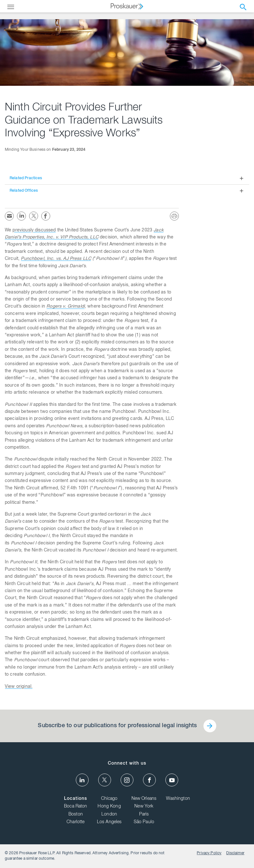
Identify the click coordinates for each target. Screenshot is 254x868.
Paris (144, 815)
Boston (76, 815)
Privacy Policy (209, 853)
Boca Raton (76, 807)
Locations (75, 799)
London (109, 815)
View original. (19, 687)
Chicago (109, 799)
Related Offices (24, 191)
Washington (178, 799)
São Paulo (144, 822)
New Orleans (144, 799)
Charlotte (75, 822)
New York (144, 807)
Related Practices (26, 178)
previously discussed (34, 230)
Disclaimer (235, 853)
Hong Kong (109, 807)
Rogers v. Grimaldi (66, 307)
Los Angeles (109, 822)
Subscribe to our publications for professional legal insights (117, 726)
